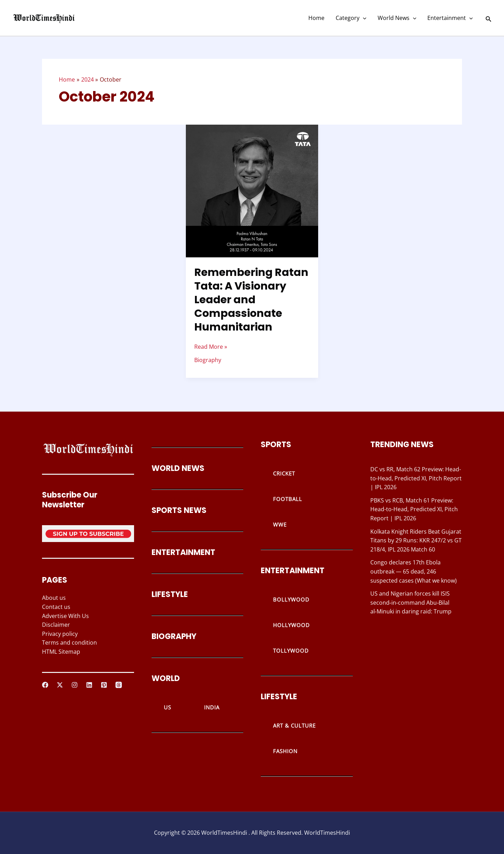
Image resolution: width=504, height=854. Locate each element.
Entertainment (450, 18)
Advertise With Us (65, 616)
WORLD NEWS (178, 468)
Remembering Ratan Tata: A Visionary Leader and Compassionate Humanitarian (251, 300)
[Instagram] (75, 685)
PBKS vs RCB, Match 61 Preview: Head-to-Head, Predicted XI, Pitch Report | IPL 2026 (414, 509)
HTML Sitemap (61, 652)
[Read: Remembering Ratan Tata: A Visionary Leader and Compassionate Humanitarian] (252, 190)
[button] (363, 18)
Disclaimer (56, 625)
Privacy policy (60, 634)
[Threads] (119, 685)
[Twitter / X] (60, 685)
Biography (208, 360)
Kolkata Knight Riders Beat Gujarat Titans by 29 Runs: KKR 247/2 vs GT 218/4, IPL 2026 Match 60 (416, 540)
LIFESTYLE (170, 594)
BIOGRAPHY (174, 636)
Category (351, 18)
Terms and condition (69, 643)
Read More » (211, 346)
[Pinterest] (104, 685)
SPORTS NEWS (179, 510)
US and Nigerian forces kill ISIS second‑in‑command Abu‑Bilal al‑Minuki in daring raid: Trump (411, 602)
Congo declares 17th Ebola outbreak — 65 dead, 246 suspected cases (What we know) (414, 571)
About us (54, 598)
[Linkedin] (89, 685)
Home (316, 18)
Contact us (56, 607)
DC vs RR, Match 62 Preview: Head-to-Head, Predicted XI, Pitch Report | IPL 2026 (416, 478)
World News (397, 18)
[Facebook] (45, 685)
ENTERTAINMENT (183, 552)
